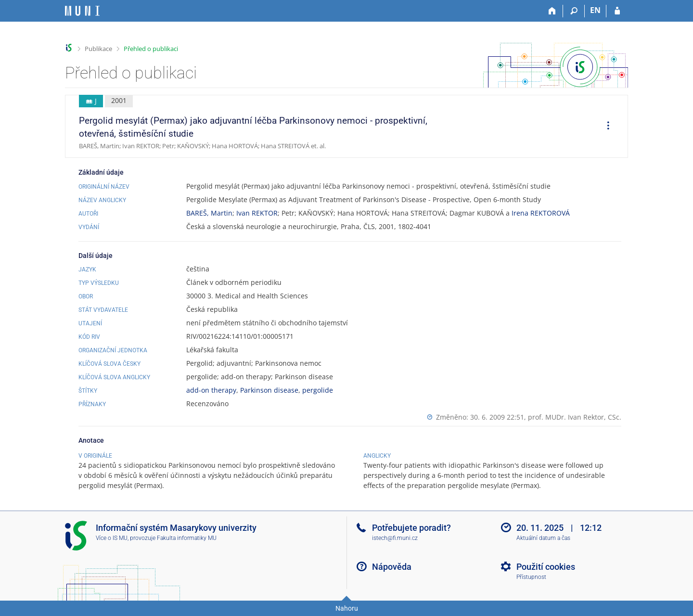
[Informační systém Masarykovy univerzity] (82, 11)
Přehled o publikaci (151, 49)
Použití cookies (546, 567)
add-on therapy (211, 390)
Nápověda (392, 567)
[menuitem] (605, 127)
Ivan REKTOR (257, 213)
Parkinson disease (269, 390)
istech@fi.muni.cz (395, 538)
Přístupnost (531, 577)
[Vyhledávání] (574, 11)
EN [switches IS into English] (595, 10)
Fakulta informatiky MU (187, 538)
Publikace (98, 49)
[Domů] (552, 11)
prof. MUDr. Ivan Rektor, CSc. (575, 417)
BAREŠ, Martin (209, 213)
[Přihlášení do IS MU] (617, 11)
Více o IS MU (112, 538)
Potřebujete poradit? (411, 528)
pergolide (318, 390)
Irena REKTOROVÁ (541, 213)
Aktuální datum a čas (543, 538)
